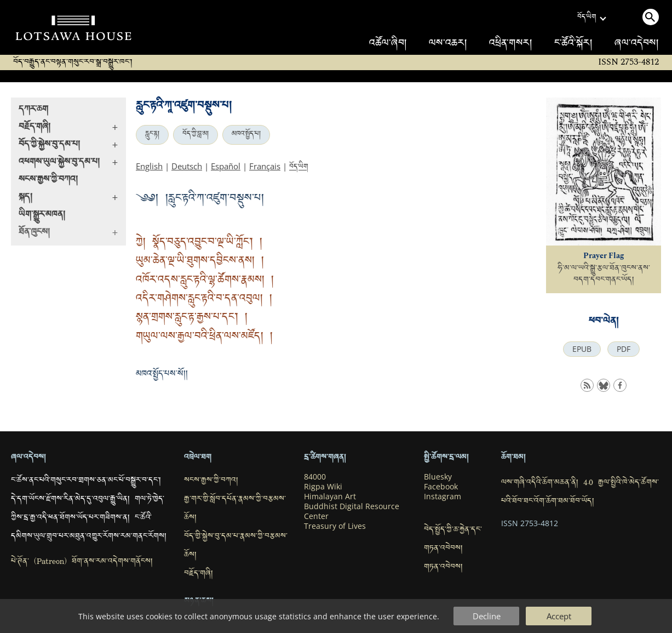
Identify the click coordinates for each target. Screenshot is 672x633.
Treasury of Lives (335, 526)
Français (265, 166)
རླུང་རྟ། (152, 135)
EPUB (582, 349)
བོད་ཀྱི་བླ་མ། (196, 135)
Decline (487, 616)
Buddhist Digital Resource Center (352, 511)
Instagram (443, 497)
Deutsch (187, 166)
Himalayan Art (330, 497)
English (149, 166)
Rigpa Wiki (323, 487)
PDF (624, 349)
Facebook (441, 487)
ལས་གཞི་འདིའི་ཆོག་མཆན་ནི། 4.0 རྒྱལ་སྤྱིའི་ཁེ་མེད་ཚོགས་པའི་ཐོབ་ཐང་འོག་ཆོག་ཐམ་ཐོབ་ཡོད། (580, 493)
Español (226, 166)
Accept (559, 616)
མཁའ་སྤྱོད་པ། (246, 135)
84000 (315, 477)
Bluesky (438, 477)
